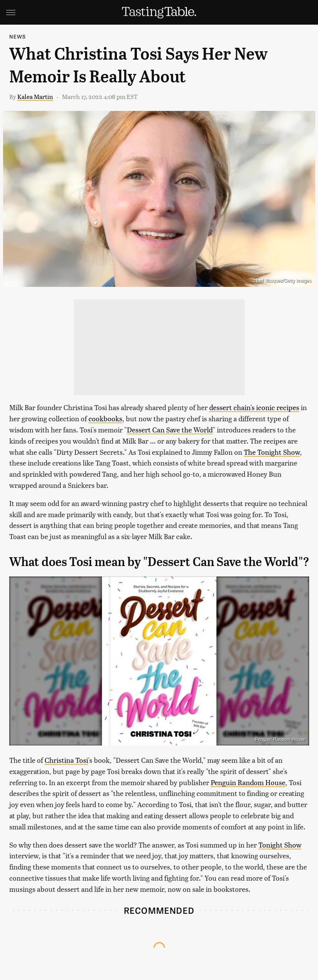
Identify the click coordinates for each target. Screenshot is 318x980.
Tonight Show (280, 845)
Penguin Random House (280, 739)
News (18, 36)
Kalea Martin (35, 96)
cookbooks (105, 418)
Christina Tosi (66, 760)
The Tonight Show (272, 452)
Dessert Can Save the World (170, 430)
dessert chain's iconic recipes (254, 407)
